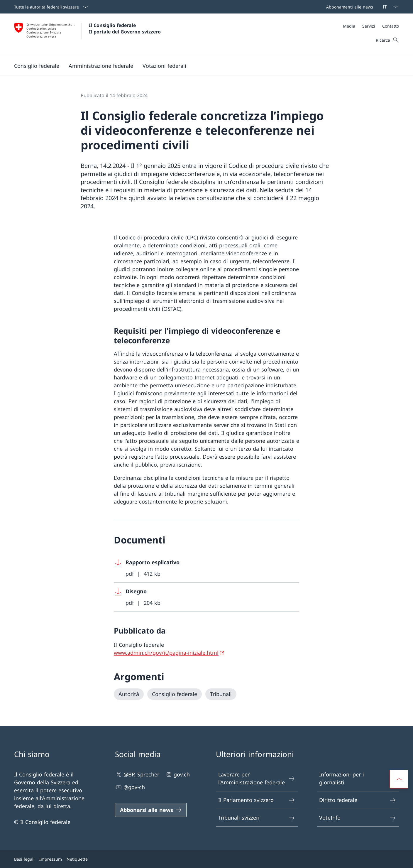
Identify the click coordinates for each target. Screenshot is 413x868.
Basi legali (24, 859)
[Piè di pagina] (206, 859)
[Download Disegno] (206, 597)
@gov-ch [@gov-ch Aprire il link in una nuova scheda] (130, 787)
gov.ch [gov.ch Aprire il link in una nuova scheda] (177, 775)
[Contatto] (391, 26)
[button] (37, 66)
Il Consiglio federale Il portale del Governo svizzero (125, 28)
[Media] (349, 26)
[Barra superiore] (348, 7)
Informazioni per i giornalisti (358, 778)
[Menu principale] (202, 66)
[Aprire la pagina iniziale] (87, 35)
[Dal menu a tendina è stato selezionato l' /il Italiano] (388, 7)
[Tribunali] (221, 694)
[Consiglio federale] (175, 694)
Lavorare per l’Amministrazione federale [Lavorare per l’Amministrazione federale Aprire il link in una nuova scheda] (257, 778)
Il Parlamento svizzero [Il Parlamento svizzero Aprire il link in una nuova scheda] (257, 800)
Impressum (51, 859)
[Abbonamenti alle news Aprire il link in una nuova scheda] (348, 7)
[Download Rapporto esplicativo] (206, 568)
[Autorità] (129, 694)
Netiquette (77, 859)
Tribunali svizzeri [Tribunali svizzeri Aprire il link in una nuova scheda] (257, 818)
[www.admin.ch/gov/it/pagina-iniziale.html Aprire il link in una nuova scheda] (170, 653)
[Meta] (371, 26)
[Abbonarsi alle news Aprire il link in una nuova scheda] (151, 810)
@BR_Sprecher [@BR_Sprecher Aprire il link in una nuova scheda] (137, 775)
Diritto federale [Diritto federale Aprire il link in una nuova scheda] (358, 800)
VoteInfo (358, 818)
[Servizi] (369, 26)
